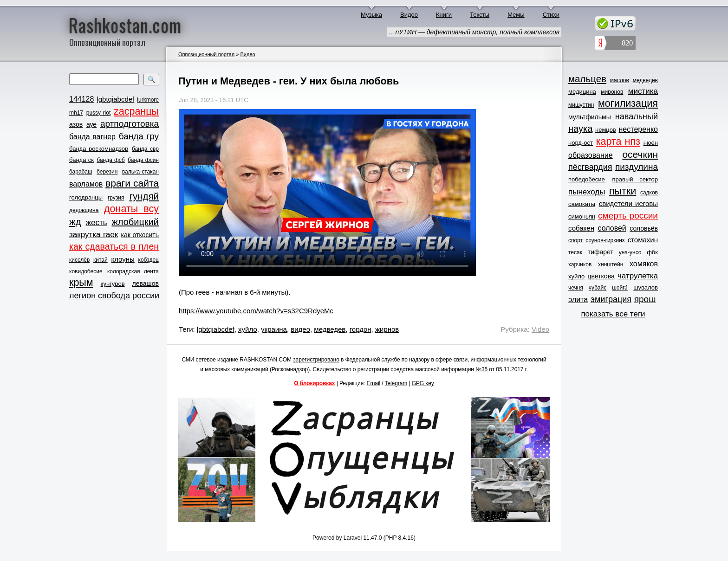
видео (300, 329)
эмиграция (611, 299)
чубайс (598, 288)
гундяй (144, 196)
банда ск (81, 160)
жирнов (387, 329)
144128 (81, 99)
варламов (86, 184)
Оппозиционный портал (206, 54)
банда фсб (110, 160)
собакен (581, 228)
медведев (330, 329)
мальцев (587, 79)
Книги (444, 15)
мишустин (581, 105)
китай (101, 260)
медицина (582, 92)
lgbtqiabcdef (115, 99)
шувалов (646, 287)
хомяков (644, 264)
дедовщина (84, 210)
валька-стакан (140, 172)
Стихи (551, 15)
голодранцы (86, 197)
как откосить (140, 235)
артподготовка (130, 124)
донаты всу (131, 209)
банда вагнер (92, 137)
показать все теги (613, 314)
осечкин (640, 154)
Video (540, 329)
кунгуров (113, 284)
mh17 (76, 113)
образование (591, 155)
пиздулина (637, 167)
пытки (623, 191)
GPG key (423, 383)
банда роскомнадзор (99, 149)
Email (374, 383)
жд (75, 222)
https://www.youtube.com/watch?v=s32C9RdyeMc (256, 311)
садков (649, 193)
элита (578, 300)
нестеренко (639, 129)
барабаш (81, 172)
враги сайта (132, 183)
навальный (637, 116)
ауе (91, 124)
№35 (481, 369)
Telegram (396, 383)
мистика (643, 91)
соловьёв (644, 228)
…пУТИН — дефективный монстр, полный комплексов (474, 32)
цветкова (601, 276)
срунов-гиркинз (605, 240)
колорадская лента (133, 271)
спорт (575, 240)
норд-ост (581, 143)
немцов (606, 130)
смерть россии (628, 216)
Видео (409, 15)
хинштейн (611, 264)
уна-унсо (630, 252)
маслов (620, 80)
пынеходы (587, 192)
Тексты (480, 15)
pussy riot (98, 113)
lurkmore (148, 100)
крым (81, 283)
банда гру (139, 136)
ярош (645, 299)
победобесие (587, 179)
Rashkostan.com (125, 25)
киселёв (79, 260)
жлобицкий (135, 222)
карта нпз (618, 142)
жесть (97, 222)
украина (274, 329)
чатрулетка (638, 276)
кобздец (149, 260)
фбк (652, 252)
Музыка (371, 15)
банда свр (145, 149)
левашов (146, 284)
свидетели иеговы (628, 203)
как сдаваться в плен (114, 246)
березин (107, 172)
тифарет (601, 252)
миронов (612, 92)
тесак (575, 252)
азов (76, 124)
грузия (116, 198)
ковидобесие (86, 271)
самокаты (582, 204)
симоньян (582, 216)
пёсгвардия (590, 167)
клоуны (123, 259)
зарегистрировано (316, 360)
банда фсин (143, 160)
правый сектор (635, 179)
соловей (612, 228)
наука (580, 129)
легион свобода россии (114, 296)
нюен (651, 143)
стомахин (643, 240)
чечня (576, 288)
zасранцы (136, 111)
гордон (361, 329)
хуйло (248, 329)
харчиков (580, 264)
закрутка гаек (94, 235)
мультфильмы (590, 117)
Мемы (516, 15)
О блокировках (314, 383)
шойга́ (620, 288)
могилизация (628, 103)
